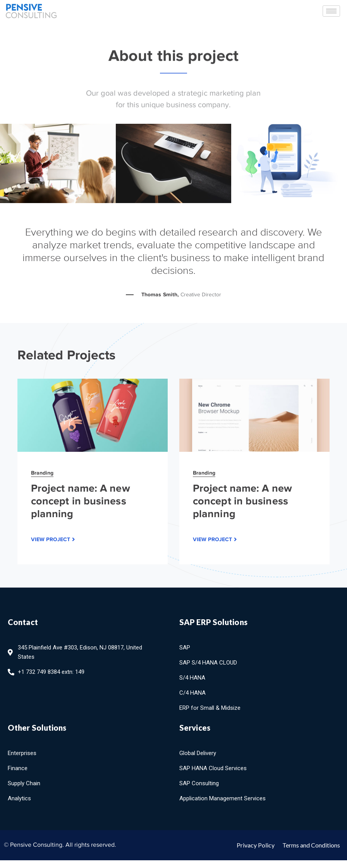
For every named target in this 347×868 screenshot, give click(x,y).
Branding (42, 473)
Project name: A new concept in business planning (81, 501)
